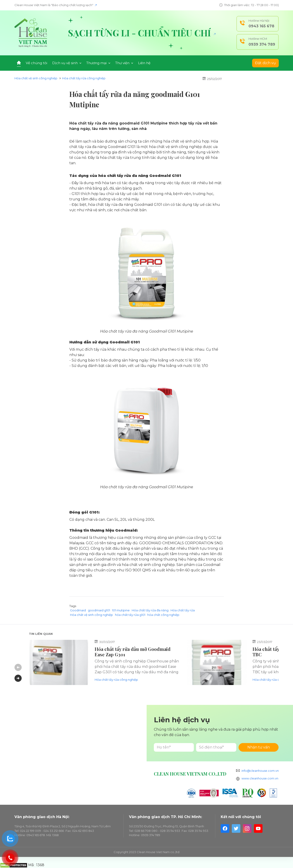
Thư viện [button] (124, 63)
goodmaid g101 (99, 610)
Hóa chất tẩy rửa (183, 610)
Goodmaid (78, 610)
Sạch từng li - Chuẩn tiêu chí (142, 33)
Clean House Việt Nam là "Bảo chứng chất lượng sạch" (56, 5)
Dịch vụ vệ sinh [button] (67, 63)
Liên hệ (144, 63)
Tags (73, 606)
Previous (18, 667)
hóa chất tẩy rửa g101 (130, 615)
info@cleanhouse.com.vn (260, 771)
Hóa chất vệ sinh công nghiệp (36, 78)
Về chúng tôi (36, 63)
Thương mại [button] (98, 63)
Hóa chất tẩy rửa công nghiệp (84, 78)
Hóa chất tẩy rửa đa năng (124, 487)
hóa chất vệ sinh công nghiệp (148, 565)
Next (18, 678)
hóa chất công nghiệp (163, 615)
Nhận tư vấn (259, 747)
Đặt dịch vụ (265, 63)
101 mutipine (121, 610)
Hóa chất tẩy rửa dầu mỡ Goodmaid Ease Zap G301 (133, 652)
